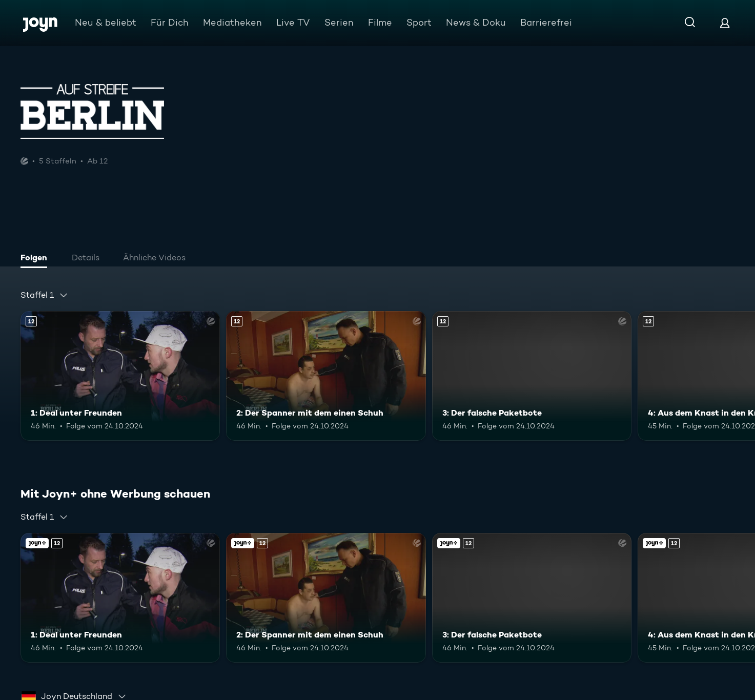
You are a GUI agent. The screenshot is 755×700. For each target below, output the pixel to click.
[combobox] (44, 295)
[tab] (36, 259)
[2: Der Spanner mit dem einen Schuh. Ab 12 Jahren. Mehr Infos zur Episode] (326, 376)
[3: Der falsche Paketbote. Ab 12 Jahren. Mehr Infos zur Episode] (532, 376)
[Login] (725, 23)
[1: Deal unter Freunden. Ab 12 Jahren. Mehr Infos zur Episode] (120, 376)
